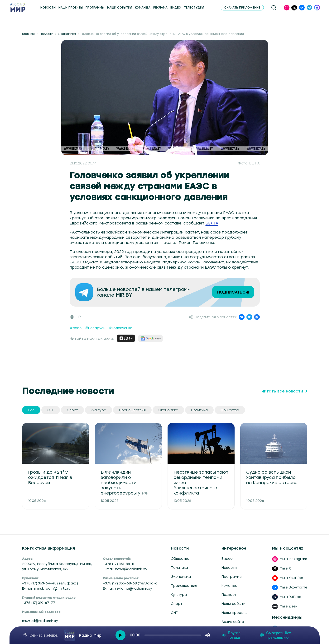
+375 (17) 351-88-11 (118, 564)
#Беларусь (95, 328)
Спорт (177, 604)
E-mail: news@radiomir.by (125, 569)
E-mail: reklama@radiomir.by (128, 589)
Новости (46, 34)
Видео (227, 559)
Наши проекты (234, 613)
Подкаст (229, 595)
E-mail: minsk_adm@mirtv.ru (46, 589)
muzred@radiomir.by (40, 621)
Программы (232, 577)
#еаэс (76, 328)
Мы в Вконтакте (294, 587)
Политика (179, 568)
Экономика (67, 34)
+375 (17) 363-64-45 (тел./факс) (50, 583)
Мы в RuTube (290, 597)
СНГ (174, 613)
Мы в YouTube (291, 578)
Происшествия (184, 586)
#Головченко (121, 328)
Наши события (234, 604)
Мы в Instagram (293, 559)
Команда (229, 586)
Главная (28, 34)
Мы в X (285, 568)
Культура (179, 595)
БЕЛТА (212, 223)
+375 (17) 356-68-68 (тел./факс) (131, 583)
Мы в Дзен (289, 606)
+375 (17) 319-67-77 (39, 603)
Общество (180, 559)
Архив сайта (233, 622)
